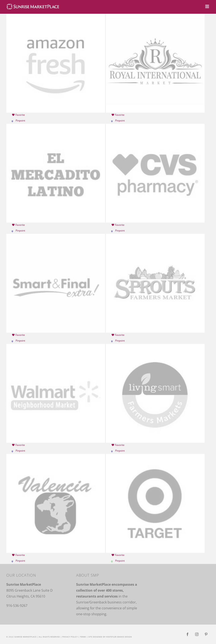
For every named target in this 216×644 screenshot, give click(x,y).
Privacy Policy (70, 637)
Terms (83, 637)
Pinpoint (20, 120)
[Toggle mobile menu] (207, 6)
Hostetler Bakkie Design (119, 637)
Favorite (18, 115)
